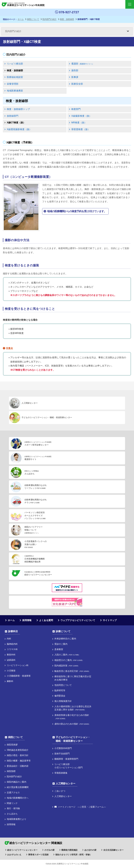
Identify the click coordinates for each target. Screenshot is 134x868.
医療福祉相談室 (15, 77)
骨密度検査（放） (81, 129)
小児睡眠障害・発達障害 (19, 676)
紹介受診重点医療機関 (18, 787)
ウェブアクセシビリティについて (78, 620)
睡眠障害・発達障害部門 (66, 759)
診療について (63, 631)
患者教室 (59, 649)
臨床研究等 (60, 690)
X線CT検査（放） (16, 123)
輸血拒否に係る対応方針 (72, 671)
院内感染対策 (67, 666)
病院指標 (11, 771)
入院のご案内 (67, 655)
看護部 (83, 64)
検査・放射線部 (15, 70)
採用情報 (27, 620)
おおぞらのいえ (14, 855)
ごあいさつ (60, 791)
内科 (9, 639)
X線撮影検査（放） (81, 116)
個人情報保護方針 (63, 701)
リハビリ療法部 (15, 64)
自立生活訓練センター (113, 850)
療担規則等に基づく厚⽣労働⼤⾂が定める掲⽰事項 (73, 678)
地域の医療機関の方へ (18, 798)
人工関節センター (66, 784)
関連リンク (12, 803)
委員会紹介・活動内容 (18, 766)
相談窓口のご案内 (69, 660)
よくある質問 (46, 620)
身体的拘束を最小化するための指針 (72, 717)
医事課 (75, 77)
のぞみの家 (50, 850)
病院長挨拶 (12, 745)
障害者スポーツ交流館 (38, 855)
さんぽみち (12, 814)
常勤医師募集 (61, 773)
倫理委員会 (60, 696)
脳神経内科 (12, 644)
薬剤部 (75, 70)
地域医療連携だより (17, 819)
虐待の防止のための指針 (72, 724)
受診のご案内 (61, 644)
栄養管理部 (13, 84)
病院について (15, 737)
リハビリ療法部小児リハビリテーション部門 (69, 766)
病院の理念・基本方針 (18, 755)
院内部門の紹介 (16, 55)
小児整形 (11, 671)
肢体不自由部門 (62, 754)
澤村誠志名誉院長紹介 (18, 750)
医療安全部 (77, 84)
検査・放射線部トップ (18, 109)
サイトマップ (110, 620)
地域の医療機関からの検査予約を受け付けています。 (77, 211)
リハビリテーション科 (18, 665)
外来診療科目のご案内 (65, 639)
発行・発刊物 (13, 808)
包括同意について (63, 685)
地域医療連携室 (15, 91)
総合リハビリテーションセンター (22, 850)
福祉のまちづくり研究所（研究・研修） (73, 855)
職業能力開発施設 (69, 850)
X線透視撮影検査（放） (19, 129)
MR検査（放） (79, 123)
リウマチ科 (12, 649)
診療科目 (13, 631)
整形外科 (11, 655)
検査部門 (76, 109)
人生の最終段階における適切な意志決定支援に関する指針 (73, 708)
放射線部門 (13, 116)
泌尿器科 (11, 660)
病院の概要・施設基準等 (19, 761)
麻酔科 (10, 681)
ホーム (11, 620)
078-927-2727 (67, 12)
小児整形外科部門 (63, 748)
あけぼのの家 (90, 850)
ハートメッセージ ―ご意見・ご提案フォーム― (80, 807)
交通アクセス (13, 792)
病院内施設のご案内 (17, 782)
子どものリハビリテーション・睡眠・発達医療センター (73, 739)
